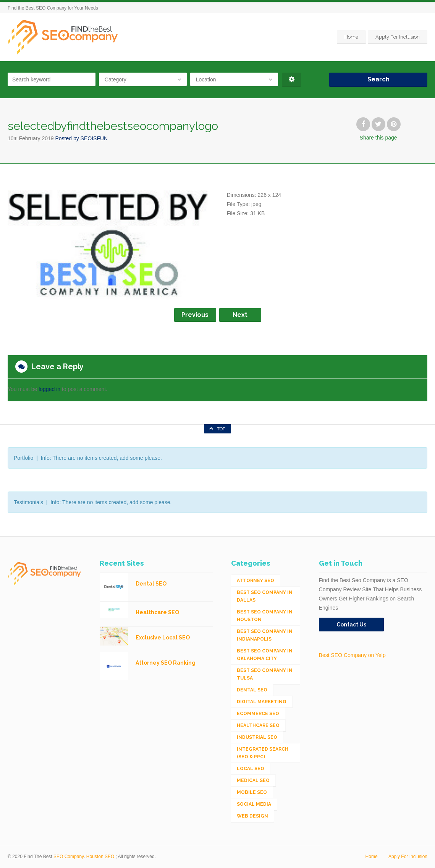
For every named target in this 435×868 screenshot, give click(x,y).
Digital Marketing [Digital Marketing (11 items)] (262, 702)
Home (351, 37)
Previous (195, 315)
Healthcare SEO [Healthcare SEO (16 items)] (258, 725)
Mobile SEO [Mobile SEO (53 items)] (252, 792)
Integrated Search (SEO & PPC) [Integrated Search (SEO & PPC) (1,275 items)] (263, 753)
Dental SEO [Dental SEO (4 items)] (252, 690)
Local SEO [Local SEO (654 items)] (251, 769)
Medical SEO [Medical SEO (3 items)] (253, 780)
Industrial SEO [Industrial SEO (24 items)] (257, 737)
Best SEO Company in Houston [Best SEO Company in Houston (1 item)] (265, 616)
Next (240, 315)
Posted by (81, 138)
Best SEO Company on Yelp (352, 655)
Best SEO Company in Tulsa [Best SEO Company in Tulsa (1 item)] (265, 674)
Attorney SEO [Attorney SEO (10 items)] (256, 581)
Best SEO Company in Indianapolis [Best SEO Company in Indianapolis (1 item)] (265, 635)
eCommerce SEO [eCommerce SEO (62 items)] (258, 714)
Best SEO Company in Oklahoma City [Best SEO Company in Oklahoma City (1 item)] (265, 655)
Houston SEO (100, 857)
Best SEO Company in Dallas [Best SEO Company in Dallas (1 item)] (265, 596)
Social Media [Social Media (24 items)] (254, 804)
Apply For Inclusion (398, 37)
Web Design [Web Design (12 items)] (252, 816)
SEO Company (69, 857)
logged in (49, 389)
